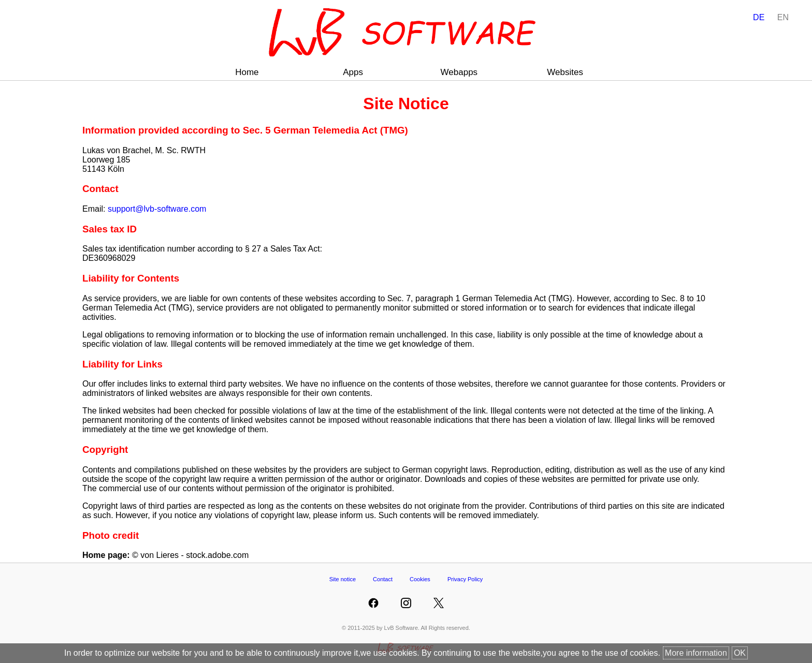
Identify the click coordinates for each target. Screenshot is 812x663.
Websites (565, 72)
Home (247, 72)
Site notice (343, 579)
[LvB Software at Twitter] (439, 603)
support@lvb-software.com (157, 209)
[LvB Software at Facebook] (373, 603)
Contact (383, 579)
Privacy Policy (465, 579)
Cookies (420, 579)
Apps (353, 72)
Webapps (459, 72)
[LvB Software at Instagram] (406, 603)
